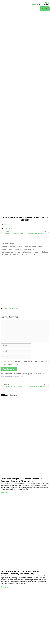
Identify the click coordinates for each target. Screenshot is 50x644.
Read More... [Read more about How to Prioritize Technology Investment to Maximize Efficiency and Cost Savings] (5, 587)
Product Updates (10, 309)
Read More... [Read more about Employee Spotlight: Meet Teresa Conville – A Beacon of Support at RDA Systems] (5, 493)
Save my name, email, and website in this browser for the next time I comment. (26, 363)
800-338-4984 (44, 5)
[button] (47, 14)
